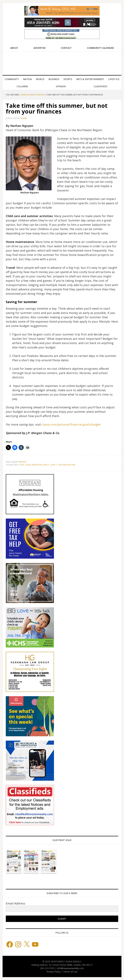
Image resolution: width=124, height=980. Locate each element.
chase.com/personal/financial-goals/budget (71, 424)
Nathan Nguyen (67, 465)
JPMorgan (37, 465)
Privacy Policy (53, 972)
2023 (22, 465)
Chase (28, 465)
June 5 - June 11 (51, 465)
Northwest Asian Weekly (62, 62)
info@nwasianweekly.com (70, 968)
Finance (22, 462)
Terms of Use (70, 972)
